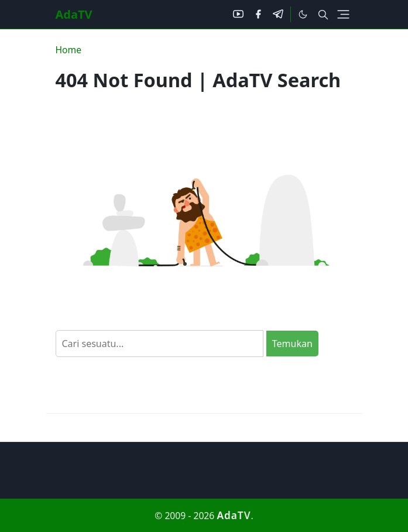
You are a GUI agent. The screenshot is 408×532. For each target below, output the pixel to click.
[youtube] (238, 14)
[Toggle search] (323, 15)
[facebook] (258, 14)
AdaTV (74, 14)
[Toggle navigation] (343, 14)
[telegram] (278, 14)
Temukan (292, 344)
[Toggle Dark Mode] (303, 14)
